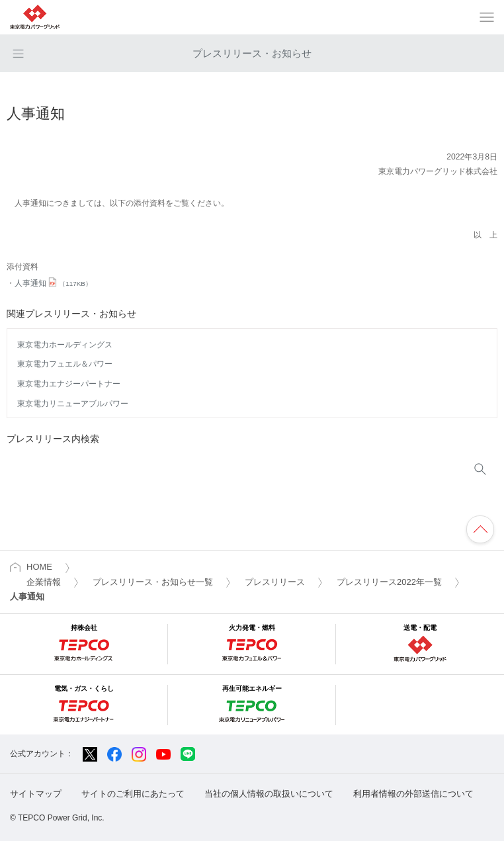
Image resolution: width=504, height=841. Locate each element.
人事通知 (53, 283)
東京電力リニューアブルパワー (73, 404)
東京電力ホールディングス (65, 345)
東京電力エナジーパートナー (69, 384)
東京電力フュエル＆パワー (65, 364)
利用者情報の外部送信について (413, 794)
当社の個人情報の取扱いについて (269, 794)
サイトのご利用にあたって (133, 794)
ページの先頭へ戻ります (480, 529)
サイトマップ (36, 794)
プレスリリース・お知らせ (252, 53)
